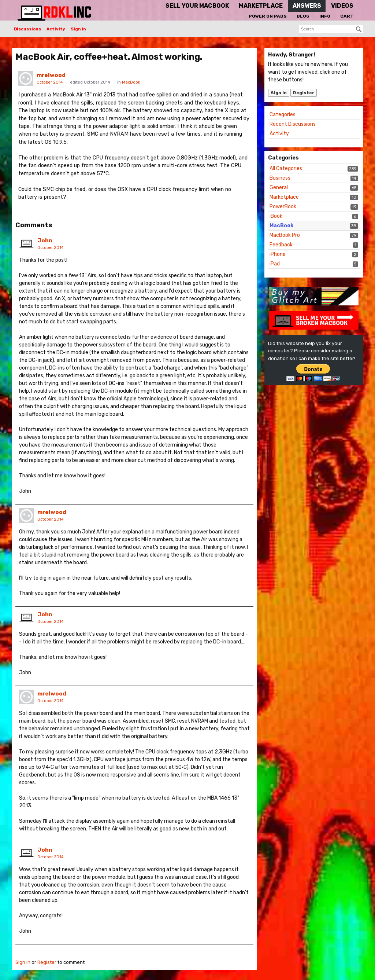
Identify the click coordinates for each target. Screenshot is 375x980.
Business (280, 178)
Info (325, 16)
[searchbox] (331, 29)
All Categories (286, 168)
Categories (283, 115)
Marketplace (284, 197)
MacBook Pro (285, 235)
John (45, 241)
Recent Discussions (293, 124)
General (279, 188)
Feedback (281, 245)
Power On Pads (268, 16)
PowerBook (283, 207)
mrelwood (51, 75)
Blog (303, 16)
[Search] (359, 29)
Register (304, 93)
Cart (347, 16)
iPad (275, 264)
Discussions (27, 29)
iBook (276, 216)
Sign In (78, 29)
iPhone (278, 254)
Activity (56, 29)
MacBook (281, 226)
